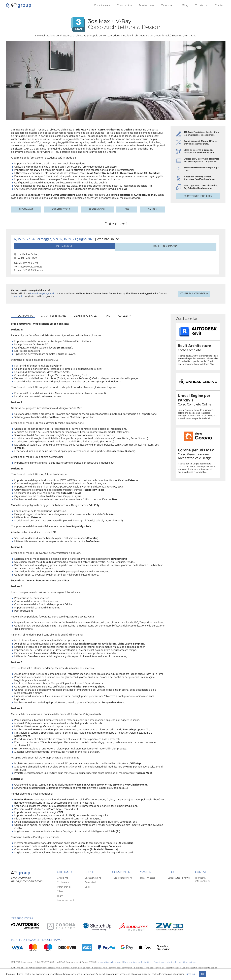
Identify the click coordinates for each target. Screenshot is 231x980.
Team (60, 901)
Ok (203, 974)
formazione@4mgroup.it (42, 299)
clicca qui (190, 974)
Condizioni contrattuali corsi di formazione (175, 968)
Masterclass (147, 5)
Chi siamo (201, 5)
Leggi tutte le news (179, 883)
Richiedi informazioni (60, 250)
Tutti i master (147, 883)
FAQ (127, 209)
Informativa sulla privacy (109, 968)
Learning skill (97, 209)
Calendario (168, 5)
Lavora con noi (65, 906)
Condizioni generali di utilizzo (138, 968)
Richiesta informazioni (202, 885)
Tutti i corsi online (122, 883)
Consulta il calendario (194, 299)
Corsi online (124, 5)
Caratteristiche (61, 209)
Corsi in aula (102, 5)
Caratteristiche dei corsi (198, 196)
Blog (185, 5)
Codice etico (64, 888)
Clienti (61, 897)
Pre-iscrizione (29, 250)
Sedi (87, 892)
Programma (26, 209)
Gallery (152, 209)
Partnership (64, 892)
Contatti (220, 5)
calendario (18, 302)
